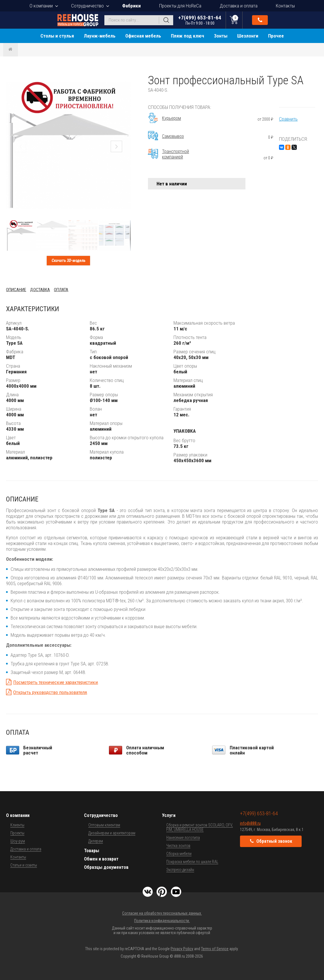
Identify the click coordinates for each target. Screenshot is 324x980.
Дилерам (96, 841)
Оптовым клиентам (104, 825)
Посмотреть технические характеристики (55, 682)
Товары (92, 851)
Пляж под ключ (188, 36)
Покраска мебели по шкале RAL (192, 862)
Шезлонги (248, 36)
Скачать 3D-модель (69, 260)
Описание (16, 290)
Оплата (61, 290)
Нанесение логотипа (183, 838)
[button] (126, 79)
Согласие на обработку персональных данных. (162, 913)
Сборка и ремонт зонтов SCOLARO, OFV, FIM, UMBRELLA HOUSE (200, 827)
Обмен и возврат (101, 859)
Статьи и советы (24, 865)
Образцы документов (106, 867)
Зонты (221, 36)
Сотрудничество (87, 6)
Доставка (40, 290)
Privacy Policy (182, 949)
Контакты (285, 6)
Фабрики (131, 6)
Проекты (17, 833)
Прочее (276, 36)
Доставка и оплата (239, 6)
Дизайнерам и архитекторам (112, 833)
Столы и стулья (57, 36)
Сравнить (288, 119)
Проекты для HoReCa (180, 6)
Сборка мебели (179, 854)
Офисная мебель (143, 36)
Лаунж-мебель (100, 36)
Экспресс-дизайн (180, 870)
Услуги (169, 815)
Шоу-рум (18, 841)
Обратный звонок (260, 20)
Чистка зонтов (178, 846)
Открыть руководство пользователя (50, 692)
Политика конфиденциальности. (162, 921)
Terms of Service (215, 949)
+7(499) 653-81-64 (200, 20)
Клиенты (17, 825)
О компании (41, 6)
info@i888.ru (250, 823)
